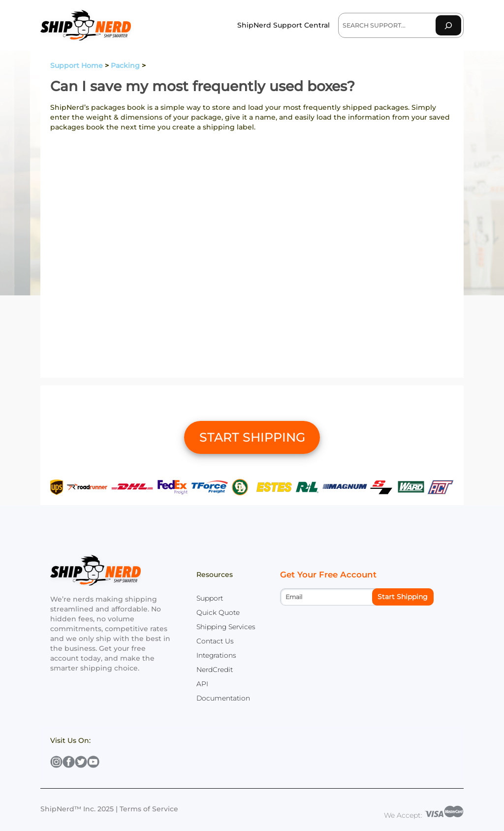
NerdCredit (215, 670)
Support (210, 598)
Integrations (216, 655)
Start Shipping (403, 597)
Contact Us (215, 641)
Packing (125, 65)
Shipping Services (226, 627)
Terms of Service (149, 809)
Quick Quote (218, 612)
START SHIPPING (252, 437)
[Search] (448, 25)
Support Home (77, 65)
